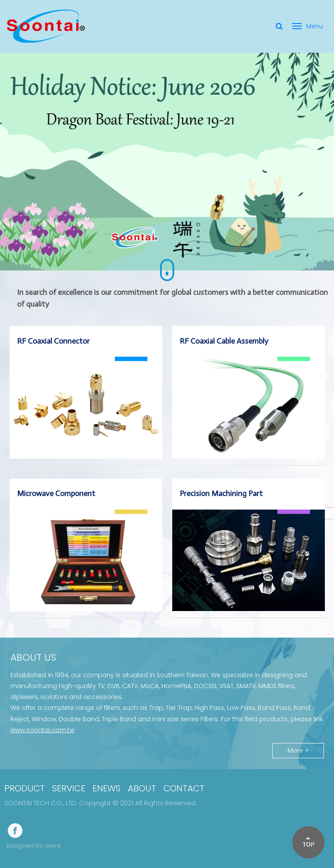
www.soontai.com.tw (42, 730)
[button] (308, 842)
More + (298, 750)
